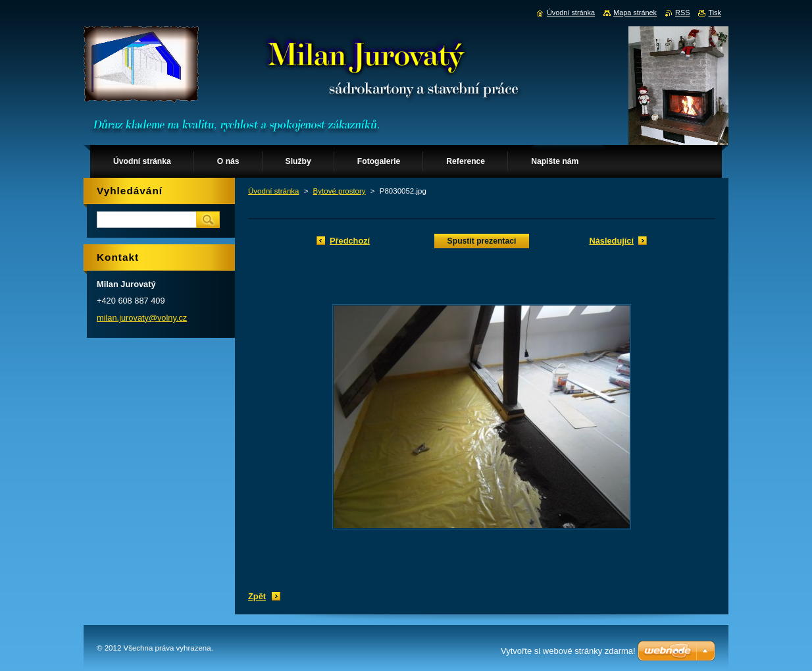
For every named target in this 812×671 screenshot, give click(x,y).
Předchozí (350, 241)
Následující (611, 241)
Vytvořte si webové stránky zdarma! (568, 651)
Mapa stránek (635, 13)
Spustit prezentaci (482, 241)
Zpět (257, 596)
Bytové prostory (340, 191)
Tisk (715, 13)
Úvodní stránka (273, 191)
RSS (682, 13)
